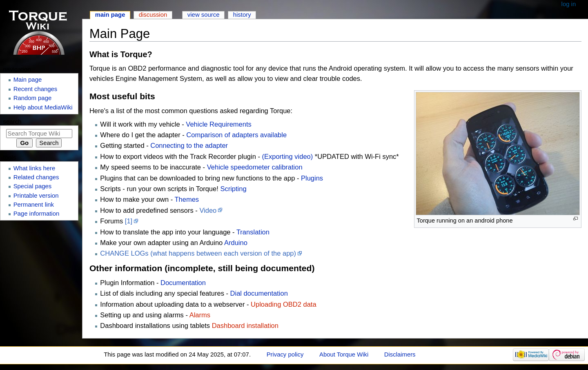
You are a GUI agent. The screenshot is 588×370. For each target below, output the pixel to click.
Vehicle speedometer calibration (255, 167)
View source (204, 15)
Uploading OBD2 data (284, 304)
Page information (37, 214)
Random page (33, 98)
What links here (35, 168)
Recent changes (36, 89)
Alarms (200, 315)
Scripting (233, 189)
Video (208, 210)
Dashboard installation (245, 325)
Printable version (36, 196)
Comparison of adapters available (236, 135)
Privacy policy (285, 354)
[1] (129, 221)
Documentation (183, 283)
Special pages (33, 186)
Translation (253, 232)
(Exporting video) (288, 156)
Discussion (153, 15)
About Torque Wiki (344, 354)
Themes (187, 199)
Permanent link (34, 205)
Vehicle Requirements (219, 124)
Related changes (36, 177)
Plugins (312, 178)
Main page (110, 15)
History (242, 15)
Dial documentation (259, 293)
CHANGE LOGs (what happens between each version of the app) (198, 253)
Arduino (236, 243)
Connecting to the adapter (189, 145)
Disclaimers (400, 354)
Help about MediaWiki (43, 107)
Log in (569, 4)
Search (12, 121)
